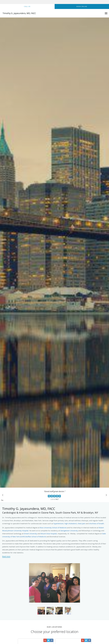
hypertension (59, 523)
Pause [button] (2, 500)
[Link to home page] (18, 13)
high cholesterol (71, 523)
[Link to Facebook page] (52, 640)
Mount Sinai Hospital (49, 534)
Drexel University (30, 534)
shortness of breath (96, 523)
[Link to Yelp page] (45, 640)
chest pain (81, 523)
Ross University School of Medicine (53, 528)
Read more (6, 556)
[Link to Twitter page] (48, 640)
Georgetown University (69, 531)
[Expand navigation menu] (106, 13)
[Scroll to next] (106, 496)
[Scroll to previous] (3, 496)
